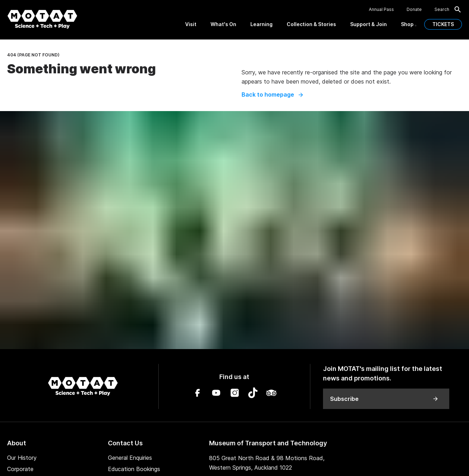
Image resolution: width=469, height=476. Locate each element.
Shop (407, 24)
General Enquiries (130, 458)
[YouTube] (216, 394)
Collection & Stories (311, 24)
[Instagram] (234, 394)
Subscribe (384, 399)
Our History (22, 458)
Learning (261, 24)
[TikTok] (253, 394)
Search (448, 10)
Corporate (20, 469)
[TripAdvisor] (271, 394)
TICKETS (443, 24)
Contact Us (125, 443)
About (17, 443)
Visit (191, 24)
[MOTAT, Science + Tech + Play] (42, 19)
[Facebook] (198, 394)
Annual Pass (381, 10)
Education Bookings (134, 469)
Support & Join (368, 24)
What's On (223, 24)
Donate (414, 10)
